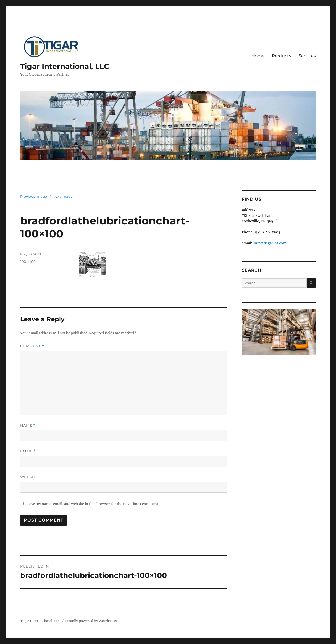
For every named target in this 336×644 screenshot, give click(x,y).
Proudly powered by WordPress (91, 621)
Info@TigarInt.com (270, 243)
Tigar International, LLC (65, 66)
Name (28, 425)
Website (29, 477)
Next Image (63, 196)
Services (307, 56)
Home (258, 56)
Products (282, 56)
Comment (32, 346)
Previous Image (34, 196)
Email (28, 451)
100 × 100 (28, 262)
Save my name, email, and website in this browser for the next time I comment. (93, 504)
